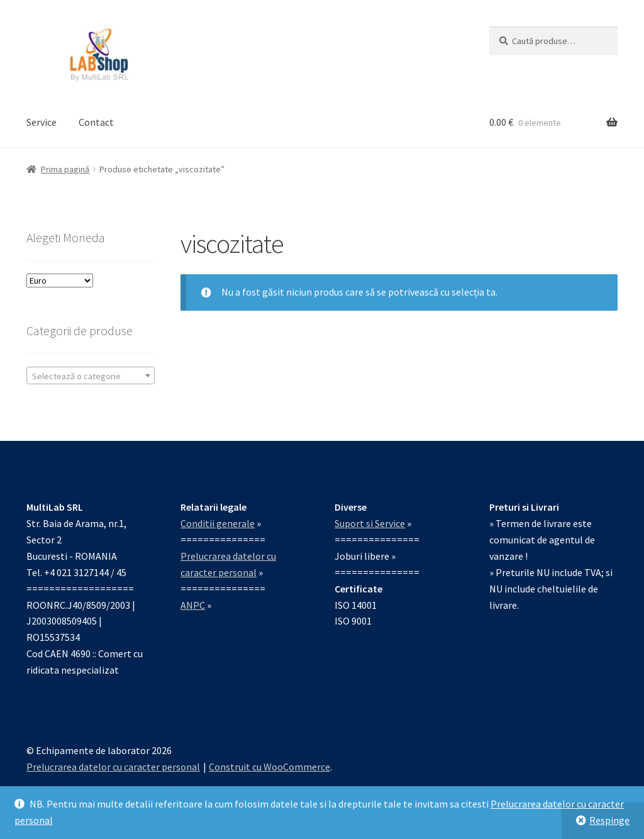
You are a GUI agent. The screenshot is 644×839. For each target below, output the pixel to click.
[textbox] (91, 376)
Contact (96, 122)
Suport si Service (370, 523)
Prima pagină (65, 169)
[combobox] (91, 375)
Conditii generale (218, 523)
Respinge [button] (609, 820)
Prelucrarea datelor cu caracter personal (113, 767)
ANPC (193, 605)
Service (42, 122)
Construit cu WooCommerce (269, 767)
